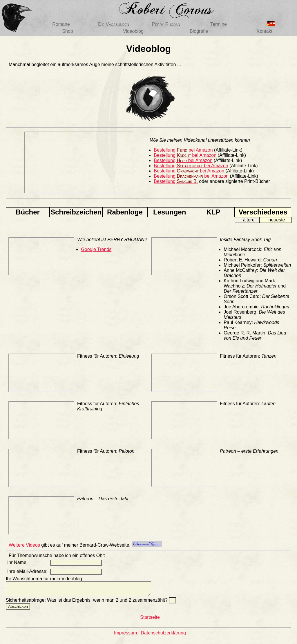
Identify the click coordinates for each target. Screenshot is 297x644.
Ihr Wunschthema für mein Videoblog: (45, 579)
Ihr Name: (17, 562)
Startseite (150, 620)
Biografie (199, 31)
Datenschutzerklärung (163, 635)
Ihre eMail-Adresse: (27, 571)
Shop (67, 31)
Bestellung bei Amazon (183, 150)
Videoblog (133, 31)
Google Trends (96, 249)
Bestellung (176, 181)
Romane (61, 24)
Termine (219, 24)
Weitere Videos (24, 545)
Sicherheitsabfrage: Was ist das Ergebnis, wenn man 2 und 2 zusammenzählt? (87, 603)
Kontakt (265, 31)
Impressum (125, 635)
